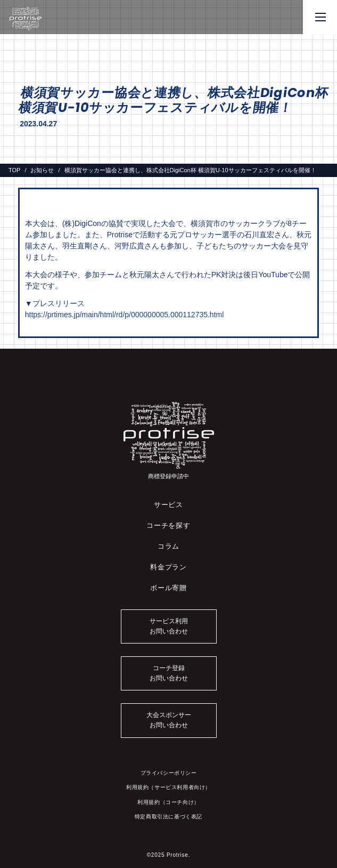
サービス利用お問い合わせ (169, 626)
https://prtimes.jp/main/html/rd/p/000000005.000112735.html (125, 315)
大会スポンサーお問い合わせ (169, 720)
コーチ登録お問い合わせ (169, 673)
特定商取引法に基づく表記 (168, 817)
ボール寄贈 (168, 588)
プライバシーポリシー (169, 773)
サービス (168, 505)
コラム (168, 546)
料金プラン (168, 567)
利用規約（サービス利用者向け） (168, 787)
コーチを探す (168, 525)
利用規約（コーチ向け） (168, 802)
